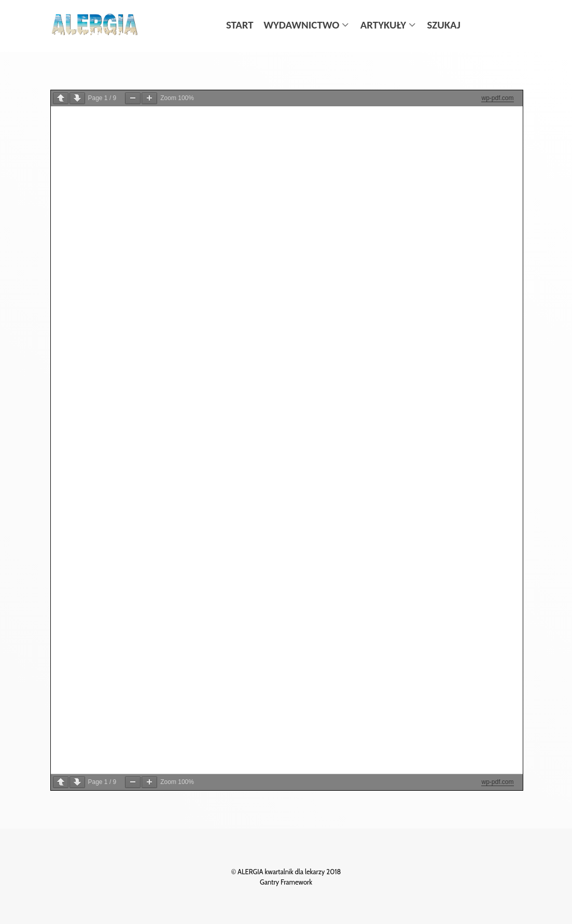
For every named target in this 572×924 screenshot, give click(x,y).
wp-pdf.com (497, 98)
